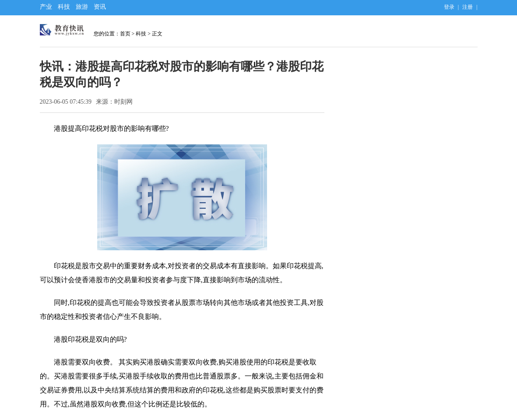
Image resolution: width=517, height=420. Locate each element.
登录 (449, 7)
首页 (125, 34)
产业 (46, 7)
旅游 (82, 7)
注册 (468, 7)
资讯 (100, 7)
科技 (64, 7)
